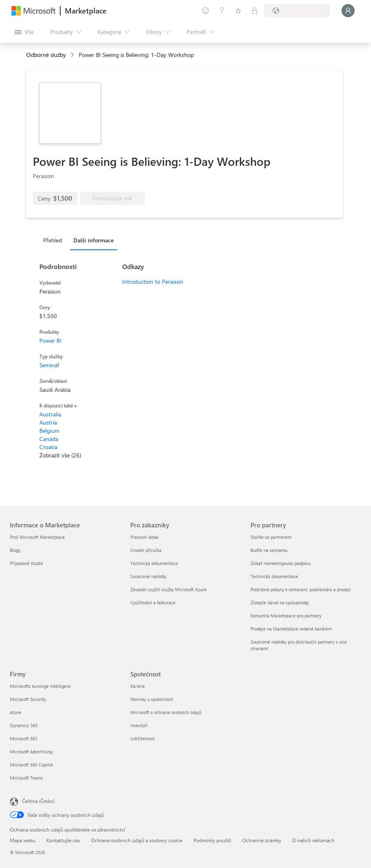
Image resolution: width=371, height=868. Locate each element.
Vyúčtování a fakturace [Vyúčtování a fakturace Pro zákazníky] (153, 602)
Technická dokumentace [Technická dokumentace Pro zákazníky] (154, 563)
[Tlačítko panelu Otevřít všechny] (24, 32)
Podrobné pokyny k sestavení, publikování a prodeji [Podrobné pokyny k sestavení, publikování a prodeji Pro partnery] (301, 589)
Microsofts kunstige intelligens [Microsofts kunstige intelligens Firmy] (40, 686)
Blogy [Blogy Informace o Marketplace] (15, 550)
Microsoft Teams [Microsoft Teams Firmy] (26, 778)
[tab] (55, 240)
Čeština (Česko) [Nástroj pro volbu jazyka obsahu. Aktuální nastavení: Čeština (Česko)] (39, 801)
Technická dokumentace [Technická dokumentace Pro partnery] (274, 576)
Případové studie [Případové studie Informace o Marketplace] (26, 563)
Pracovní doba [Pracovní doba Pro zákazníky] (144, 537)
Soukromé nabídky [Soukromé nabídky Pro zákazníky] (148, 576)
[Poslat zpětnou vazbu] (205, 11)
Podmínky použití (212, 840)
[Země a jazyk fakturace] (297, 11)
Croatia (48, 447)
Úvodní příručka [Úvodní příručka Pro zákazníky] (146, 550)
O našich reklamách (313, 840)
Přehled (52, 240)
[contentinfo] (73, 55)
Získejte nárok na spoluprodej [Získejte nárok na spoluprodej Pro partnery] (280, 602)
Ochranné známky (262, 840)
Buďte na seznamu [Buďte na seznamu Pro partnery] (269, 550)
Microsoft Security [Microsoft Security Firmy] (28, 699)
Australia (50, 414)
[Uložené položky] (238, 11)
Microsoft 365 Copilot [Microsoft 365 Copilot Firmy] (31, 765)
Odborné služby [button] (46, 55)
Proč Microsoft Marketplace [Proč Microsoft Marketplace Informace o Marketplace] (37, 537)
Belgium (49, 431)
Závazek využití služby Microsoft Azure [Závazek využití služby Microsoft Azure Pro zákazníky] (168, 589)
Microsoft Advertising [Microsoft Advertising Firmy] (31, 752)
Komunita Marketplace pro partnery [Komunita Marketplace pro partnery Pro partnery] (286, 616)
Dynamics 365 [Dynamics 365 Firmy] (24, 725)
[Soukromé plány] (255, 11)
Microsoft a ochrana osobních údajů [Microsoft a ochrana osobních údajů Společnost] (166, 712)
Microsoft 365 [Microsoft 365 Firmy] (24, 738)
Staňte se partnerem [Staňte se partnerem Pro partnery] (271, 537)
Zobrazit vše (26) (60, 455)
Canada (49, 439)
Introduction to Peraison (153, 281)
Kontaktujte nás (63, 840)
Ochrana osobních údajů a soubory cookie (137, 840)
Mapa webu (23, 840)
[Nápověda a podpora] (222, 11)
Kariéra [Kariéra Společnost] (138, 686)
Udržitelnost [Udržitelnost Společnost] (143, 738)
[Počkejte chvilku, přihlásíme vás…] (348, 11)
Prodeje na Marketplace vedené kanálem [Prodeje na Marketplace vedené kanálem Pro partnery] (291, 629)
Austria (48, 422)
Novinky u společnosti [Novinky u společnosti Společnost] (152, 699)
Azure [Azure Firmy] (16, 712)
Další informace (93, 240)
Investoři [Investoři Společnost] (139, 725)
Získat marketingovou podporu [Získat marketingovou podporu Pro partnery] (281, 563)
